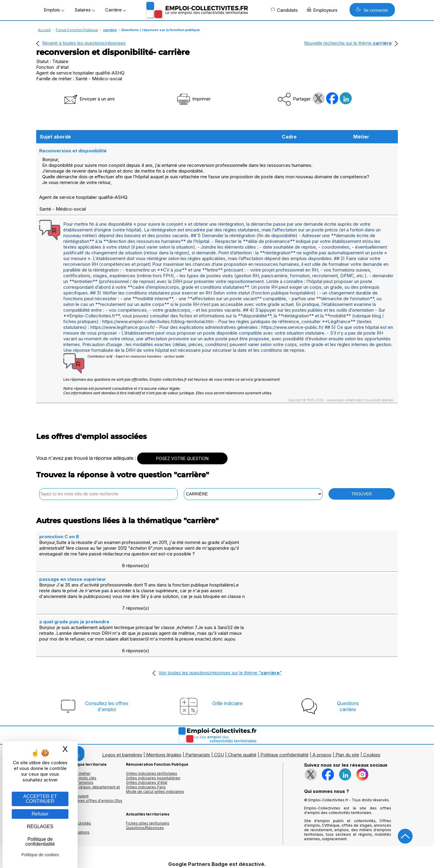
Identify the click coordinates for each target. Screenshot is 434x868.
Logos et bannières (122, 707)
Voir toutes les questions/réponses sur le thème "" (220, 625)
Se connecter (372, 10)
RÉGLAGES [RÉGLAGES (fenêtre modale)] (40, 827)
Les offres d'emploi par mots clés (66, 731)
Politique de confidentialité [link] (40, 842)
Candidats (284, 10)
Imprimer (193, 99)
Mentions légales (164, 707)
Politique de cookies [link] (40, 855)
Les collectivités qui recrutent (62, 749)
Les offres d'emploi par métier (63, 726)
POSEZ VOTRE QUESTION (182, 446)
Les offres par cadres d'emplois (65, 735)
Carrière (116, 10)
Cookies (372, 707)
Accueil (44, 30)
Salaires (85, 10)
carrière (110, 30)
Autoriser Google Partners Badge (217, 853)
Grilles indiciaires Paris (146, 740)
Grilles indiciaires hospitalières (153, 731)
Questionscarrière (348, 659)
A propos (322, 707)
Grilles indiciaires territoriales (152, 726)
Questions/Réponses (145, 780)
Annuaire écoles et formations (63, 785)
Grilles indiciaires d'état (147, 735)
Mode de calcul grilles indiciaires (155, 744)
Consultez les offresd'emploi (107, 659)
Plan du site (347, 707)
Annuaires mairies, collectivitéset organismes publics (64, 778)
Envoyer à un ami (89, 99)
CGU (219, 707)
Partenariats (198, 707)
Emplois (54, 10)
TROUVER (362, 482)
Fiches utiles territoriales (148, 776)
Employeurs (322, 10)
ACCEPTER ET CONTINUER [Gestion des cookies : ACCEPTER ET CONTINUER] (40, 799)
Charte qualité (242, 707)
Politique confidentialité (285, 707)
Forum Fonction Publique (77, 30)
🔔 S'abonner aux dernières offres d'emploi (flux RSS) (79, 755)
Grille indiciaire (227, 656)
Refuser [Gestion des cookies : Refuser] (40, 814)
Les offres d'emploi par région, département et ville (78, 742)
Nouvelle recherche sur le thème (348, 43)
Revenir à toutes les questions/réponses (84, 43)
